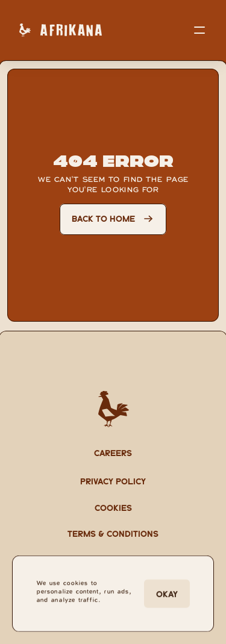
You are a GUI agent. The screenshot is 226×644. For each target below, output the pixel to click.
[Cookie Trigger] (113, 508)
